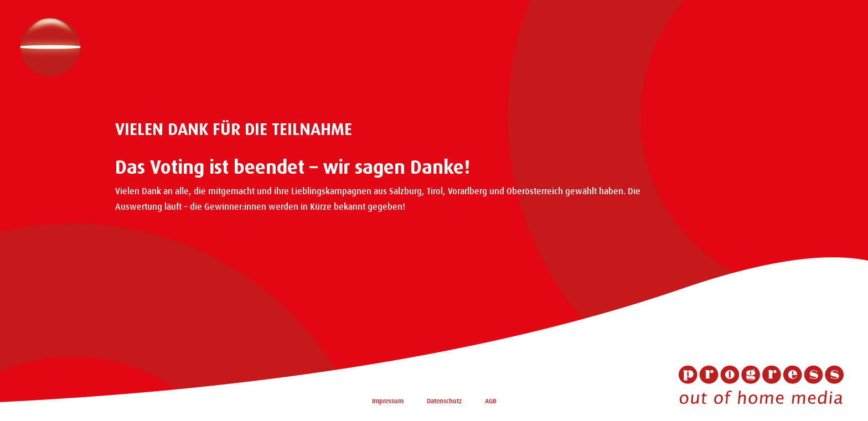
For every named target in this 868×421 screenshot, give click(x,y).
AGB (491, 401)
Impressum (388, 401)
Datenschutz (444, 401)
